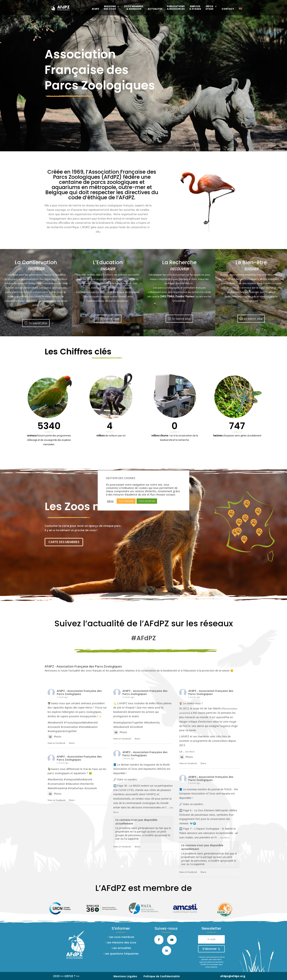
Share (72, 743)
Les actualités (122, 948)
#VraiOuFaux (76, 788)
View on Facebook (56, 743)
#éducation (73, 784)
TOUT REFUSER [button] (126, 501)
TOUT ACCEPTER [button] (147, 501)
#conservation (69, 727)
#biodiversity (55, 779)
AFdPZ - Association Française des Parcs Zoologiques (79, 692)
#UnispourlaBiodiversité (78, 779)
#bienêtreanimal (57, 788)
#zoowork (54, 727)
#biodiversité (55, 722)
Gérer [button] (110, 501)
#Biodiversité (121, 727)
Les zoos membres (122, 937)
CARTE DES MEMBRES (64, 542)
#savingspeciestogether (62, 731)
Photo (54, 737)
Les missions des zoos (122, 942)
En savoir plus (38, 323)
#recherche (87, 784)
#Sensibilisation (88, 727)
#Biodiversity (152, 722)
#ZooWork (136, 727)
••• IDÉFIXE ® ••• (70, 976)
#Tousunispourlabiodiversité (81, 722)
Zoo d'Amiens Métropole (213, 810)
